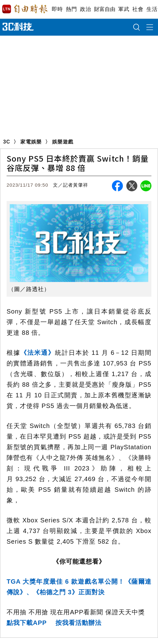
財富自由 (105, 9)
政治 (85, 9)
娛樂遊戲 (63, 142)
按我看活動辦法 (79, 623)
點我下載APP (27, 623)
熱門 (71, 9)
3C (7, 142)
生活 (152, 9)
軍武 (124, 9)
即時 (57, 9)
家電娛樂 (31, 142)
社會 (138, 9)
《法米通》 (38, 353)
